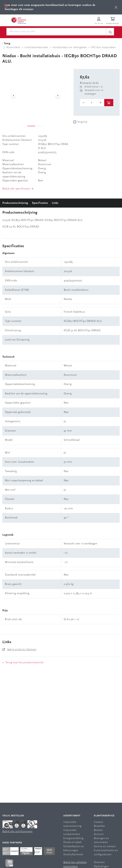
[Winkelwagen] (113, 21)
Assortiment (72, 816)
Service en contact (105, 846)
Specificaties (40, 203)
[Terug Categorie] (7, 44)
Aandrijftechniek (73, 855)
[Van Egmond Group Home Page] (19, 20)
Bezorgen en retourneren (101, 840)
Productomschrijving (15, 203)
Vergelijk (82, 122)
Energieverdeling (73, 838)
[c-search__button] (110, 32)
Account (99, 834)
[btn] (116, 7)
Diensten (99, 862)
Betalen (98, 830)
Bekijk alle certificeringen (17, 832)
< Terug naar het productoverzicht (23, 663)
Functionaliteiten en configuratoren (106, 853)
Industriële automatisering (72, 824)
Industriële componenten (72, 832)
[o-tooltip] (92, 103)
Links (55, 203)
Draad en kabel (72, 842)
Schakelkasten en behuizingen (74, 849)
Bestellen (99, 826)
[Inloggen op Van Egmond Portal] (99, 21)
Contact (99, 822)
